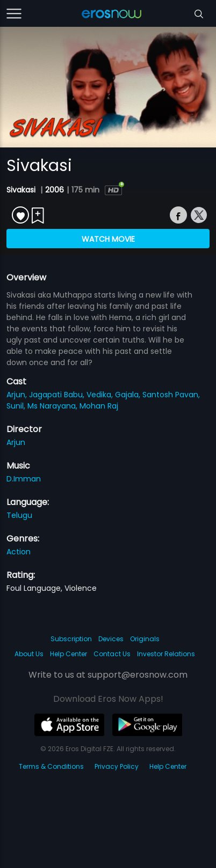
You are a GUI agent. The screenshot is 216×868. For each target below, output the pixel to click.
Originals (145, 639)
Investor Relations (166, 654)
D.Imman (24, 479)
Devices (111, 639)
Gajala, (129, 395)
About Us (29, 654)
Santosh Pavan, (171, 395)
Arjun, (18, 395)
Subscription (71, 639)
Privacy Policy (117, 766)
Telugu (19, 515)
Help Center (69, 654)
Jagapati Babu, (58, 395)
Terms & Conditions (51, 766)
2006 (55, 190)
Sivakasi (22, 190)
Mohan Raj (99, 406)
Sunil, (17, 406)
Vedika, (101, 395)
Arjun (16, 442)
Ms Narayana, (53, 406)
